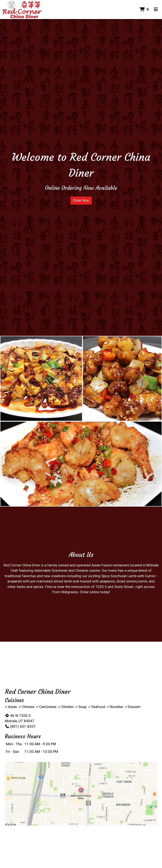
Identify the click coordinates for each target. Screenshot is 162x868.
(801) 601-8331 (20, 726)
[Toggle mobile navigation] (156, 10)
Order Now (81, 200)
